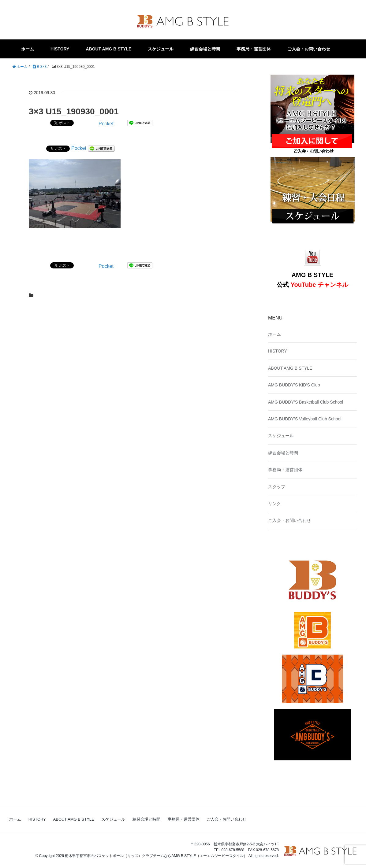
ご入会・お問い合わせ (309, 49)
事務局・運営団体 (254, 49)
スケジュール (161, 49)
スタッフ (277, 487)
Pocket (106, 124)
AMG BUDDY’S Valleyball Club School (305, 419)
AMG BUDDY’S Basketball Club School (306, 402)
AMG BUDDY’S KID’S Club (294, 385)
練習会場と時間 (205, 49)
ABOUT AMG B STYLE (108, 49)
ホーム (28, 49)
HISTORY (60, 49)
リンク (274, 504)
